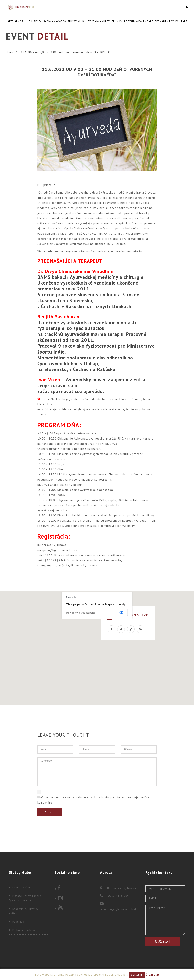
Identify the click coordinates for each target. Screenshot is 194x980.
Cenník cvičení (22, 887)
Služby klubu (77, 21)
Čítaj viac (153, 975)
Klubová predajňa (24, 930)
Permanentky (164, 21)
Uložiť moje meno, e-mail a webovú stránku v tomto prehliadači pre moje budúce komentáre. (93, 800)
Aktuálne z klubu (20, 21)
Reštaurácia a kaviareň (50, 21)
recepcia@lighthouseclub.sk (118, 909)
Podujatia (18, 922)
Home (10, 52)
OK (121, 613)
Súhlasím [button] (137, 975)
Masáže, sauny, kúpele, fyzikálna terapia (25, 898)
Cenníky (117, 21)
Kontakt (182, 21)
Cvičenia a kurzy (99, 21)
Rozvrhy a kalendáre (139, 21)
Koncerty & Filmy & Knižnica (23, 911)
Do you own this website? (82, 613)
